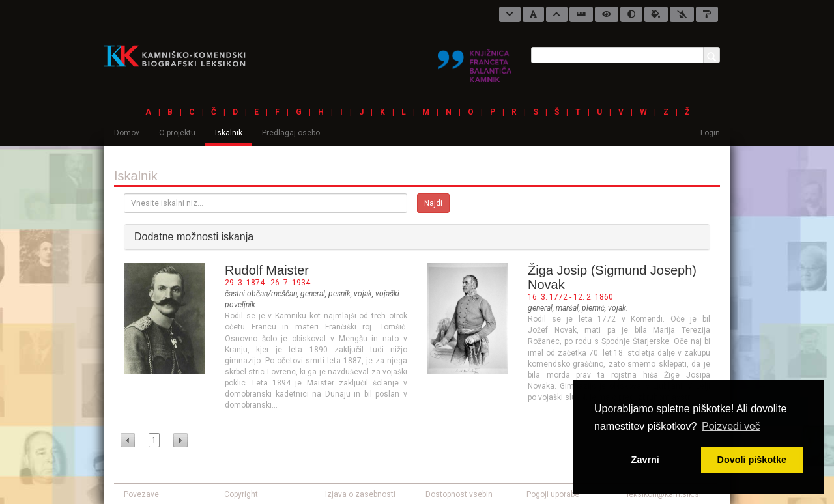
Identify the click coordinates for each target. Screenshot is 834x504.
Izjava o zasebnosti (360, 494)
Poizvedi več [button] (731, 426)
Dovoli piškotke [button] (752, 460)
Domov (127, 133)
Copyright (241, 494)
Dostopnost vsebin (459, 494)
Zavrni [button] (645, 460)
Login (710, 133)
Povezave (141, 494)
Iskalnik (229, 133)
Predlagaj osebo (291, 133)
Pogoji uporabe (553, 494)
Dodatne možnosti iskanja (194, 237)
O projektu (177, 133)
